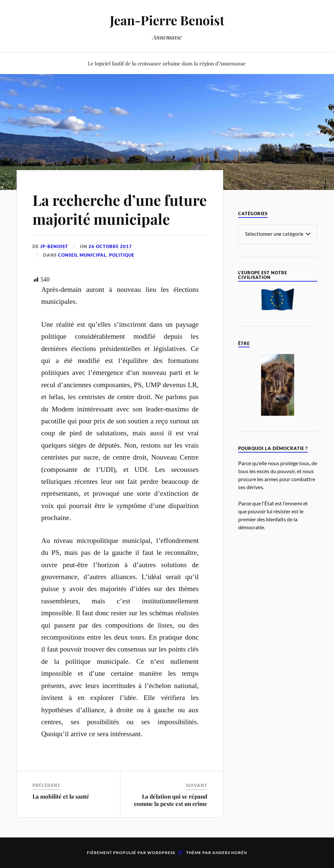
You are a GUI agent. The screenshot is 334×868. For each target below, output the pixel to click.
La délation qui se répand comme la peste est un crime (171, 800)
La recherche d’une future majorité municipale (120, 209)
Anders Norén (230, 853)
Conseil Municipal (82, 255)
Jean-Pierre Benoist (167, 20)
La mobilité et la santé (61, 796)
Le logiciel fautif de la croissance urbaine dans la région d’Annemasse (167, 63)
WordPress (161, 853)
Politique (122, 255)
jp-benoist (54, 246)
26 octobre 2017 (110, 246)
